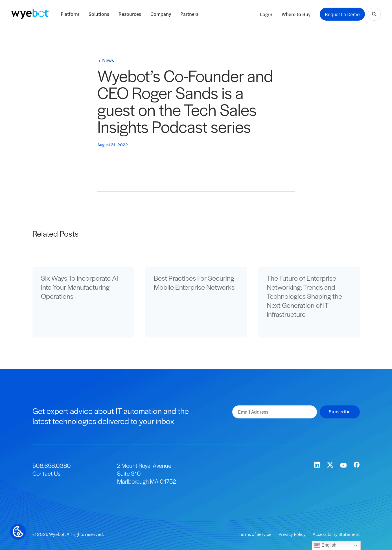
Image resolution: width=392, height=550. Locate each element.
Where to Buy (296, 14)
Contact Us (46, 473)
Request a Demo (342, 14)
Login (266, 14)
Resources (130, 14)
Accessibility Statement (336, 534)
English (325, 545)
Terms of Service (256, 534)
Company (161, 14)
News (108, 60)
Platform (70, 14)
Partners (189, 14)
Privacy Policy (293, 534)
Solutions (99, 14)
